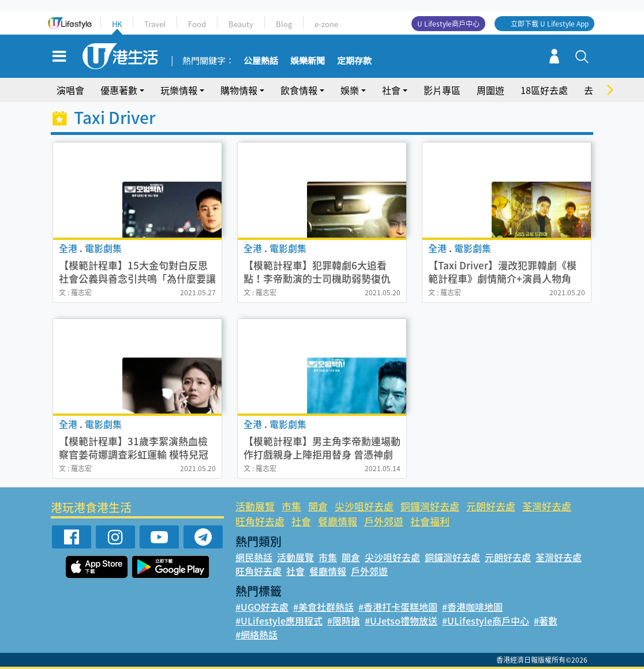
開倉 (318, 506)
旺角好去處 (260, 521)
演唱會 (70, 90)
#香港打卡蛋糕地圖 (398, 607)
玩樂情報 (179, 90)
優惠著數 (119, 90)
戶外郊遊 (384, 521)
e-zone (326, 24)
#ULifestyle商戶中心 (486, 621)
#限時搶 (344, 621)
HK (117, 24)
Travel (155, 24)
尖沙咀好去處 (364, 506)
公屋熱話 (261, 61)
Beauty (241, 24)
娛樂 (350, 90)
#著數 (546, 621)
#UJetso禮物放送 (401, 621)
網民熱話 (254, 557)
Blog (284, 24)
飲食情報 (299, 90)
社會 (391, 90)
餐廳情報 (338, 521)
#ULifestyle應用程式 (279, 621)
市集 (291, 506)
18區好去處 (544, 90)
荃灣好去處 (547, 506)
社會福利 (430, 521)
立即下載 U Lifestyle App (550, 24)
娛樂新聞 (308, 61)
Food (197, 24)
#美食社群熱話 (323, 607)
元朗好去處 (491, 506)
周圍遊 (491, 90)
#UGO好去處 (262, 607)
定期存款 (354, 61)
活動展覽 (255, 506)
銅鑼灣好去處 (430, 506)
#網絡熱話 (257, 634)
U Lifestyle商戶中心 (448, 24)
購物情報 (239, 90)
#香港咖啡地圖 (472, 607)
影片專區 (442, 90)
